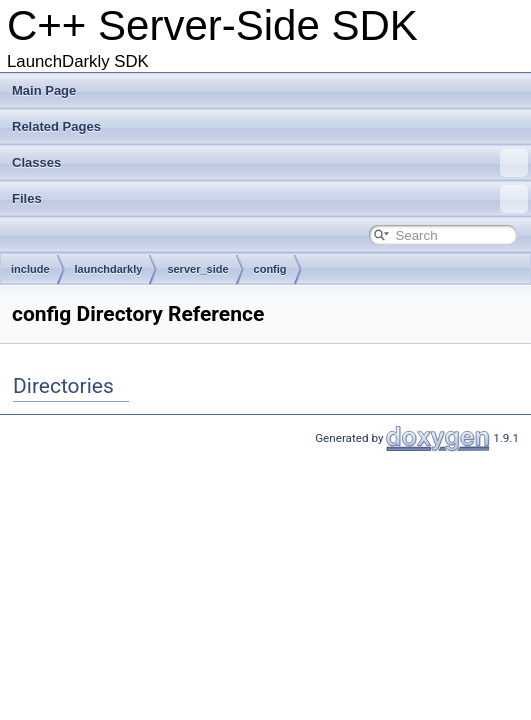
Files (270, 199)
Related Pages (56, 126)
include (30, 269)
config (270, 269)
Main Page (44, 90)
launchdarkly (109, 269)
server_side (197, 269)
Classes (270, 163)
